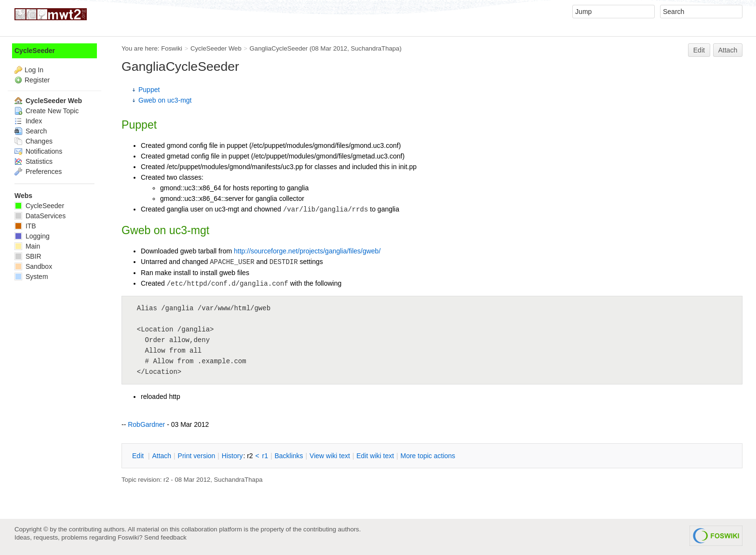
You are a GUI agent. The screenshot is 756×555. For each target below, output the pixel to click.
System (31, 277)
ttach (162, 456)
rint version (197, 456)
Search (31, 131)
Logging (32, 236)
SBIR (28, 256)
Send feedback (165, 537)
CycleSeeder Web (216, 48)
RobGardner (146, 424)
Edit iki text (375, 456)
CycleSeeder (35, 51)
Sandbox (33, 266)
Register (37, 80)
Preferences (38, 172)
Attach (728, 50)
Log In (34, 70)
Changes (34, 141)
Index (28, 121)
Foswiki (172, 48)
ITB (25, 226)
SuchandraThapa (375, 48)
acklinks (289, 456)
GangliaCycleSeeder (279, 48)
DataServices (40, 216)
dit (139, 456)
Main (27, 246)
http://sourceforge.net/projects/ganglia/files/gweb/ (307, 251)
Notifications (38, 151)
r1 (265, 456)
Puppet (149, 90)
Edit (699, 50)
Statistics (34, 161)
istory (232, 456)
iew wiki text (330, 456)
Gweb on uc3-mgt (165, 100)
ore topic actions (428, 456)
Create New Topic (47, 111)
